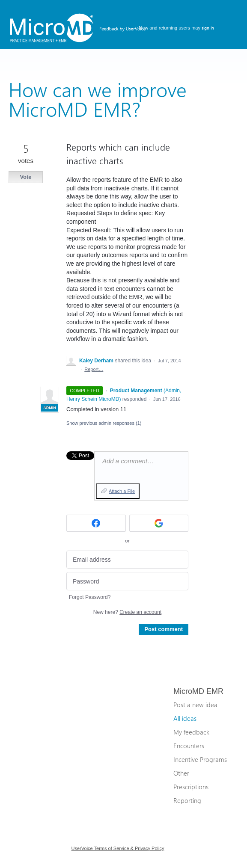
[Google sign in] (159, 523)
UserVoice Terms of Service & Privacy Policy (118, 848)
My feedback (191, 732)
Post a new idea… (198, 705)
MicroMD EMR (198, 691)
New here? (127, 612)
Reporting (187, 800)
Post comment (164, 629)
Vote (25, 177)
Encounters (189, 746)
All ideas (185, 718)
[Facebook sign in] (96, 523)
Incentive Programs (200, 759)
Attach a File (122, 491)
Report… (94, 369)
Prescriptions (191, 787)
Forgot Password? (90, 597)
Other (181, 773)
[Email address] (127, 560)
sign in (208, 28)
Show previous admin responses (104, 423)
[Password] (127, 581)
